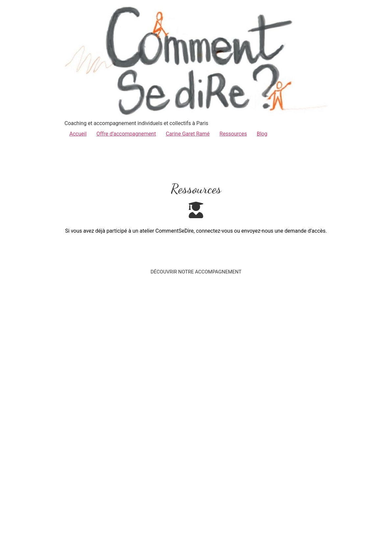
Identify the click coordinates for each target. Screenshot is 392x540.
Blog (262, 134)
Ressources (233, 134)
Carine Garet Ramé (188, 134)
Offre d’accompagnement (126, 134)
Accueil (78, 134)
